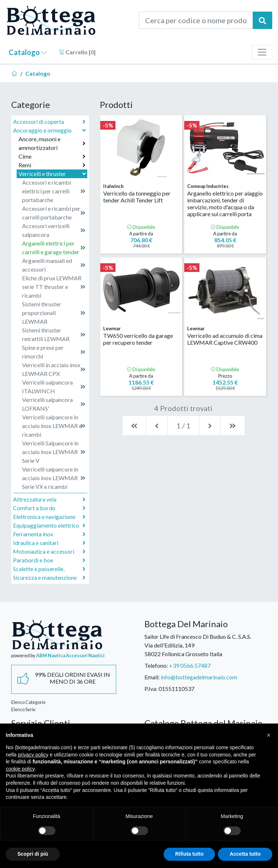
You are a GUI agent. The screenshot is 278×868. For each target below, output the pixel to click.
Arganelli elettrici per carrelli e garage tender (54, 248)
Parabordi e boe (49, 560)
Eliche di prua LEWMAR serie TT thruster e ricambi (54, 287)
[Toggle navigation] (262, 52)
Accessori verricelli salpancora (54, 230)
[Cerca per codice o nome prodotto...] (196, 20)
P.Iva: (151, 689)
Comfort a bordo (49, 508)
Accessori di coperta (49, 122)
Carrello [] (77, 52)
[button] (269, 735)
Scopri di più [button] (33, 854)
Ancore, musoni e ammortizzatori (52, 143)
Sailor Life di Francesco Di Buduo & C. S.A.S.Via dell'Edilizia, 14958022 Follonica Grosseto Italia (198, 645)
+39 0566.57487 (190, 665)
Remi (52, 165)
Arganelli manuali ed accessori (54, 265)
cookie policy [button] (20, 769)
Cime (52, 156)
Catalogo (28, 52)
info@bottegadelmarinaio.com (199, 677)
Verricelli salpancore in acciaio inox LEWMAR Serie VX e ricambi (54, 478)
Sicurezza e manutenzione (49, 578)
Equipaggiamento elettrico (49, 525)
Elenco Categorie (28, 702)
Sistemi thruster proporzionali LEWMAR (54, 313)
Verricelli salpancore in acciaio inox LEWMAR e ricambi (54, 426)
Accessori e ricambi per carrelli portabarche (54, 213)
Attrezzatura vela (49, 499)
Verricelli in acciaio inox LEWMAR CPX (54, 369)
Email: (152, 677)
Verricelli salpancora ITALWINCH (54, 387)
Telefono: (156, 665)
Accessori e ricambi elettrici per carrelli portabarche (54, 191)
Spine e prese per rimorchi (54, 352)
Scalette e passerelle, (49, 569)
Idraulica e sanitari (49, 543)
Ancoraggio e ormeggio (50, 130)
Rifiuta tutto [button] (189, 854)
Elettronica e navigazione (49, 517)
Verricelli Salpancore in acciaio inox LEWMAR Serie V (54, 452)
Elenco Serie (23, 709)
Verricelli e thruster (53, 174)
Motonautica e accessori (49, 552)
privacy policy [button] (33, 755)
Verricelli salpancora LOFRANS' (54, 404)
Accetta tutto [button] (245, 854)
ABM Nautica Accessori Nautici (70, 655)
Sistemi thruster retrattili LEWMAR (54, 334)
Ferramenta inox (49, 534)
